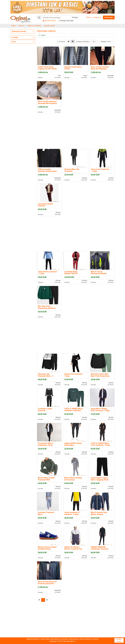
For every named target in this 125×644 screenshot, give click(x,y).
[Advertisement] (76, 131)
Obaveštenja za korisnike (59, 639)
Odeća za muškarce (34, 26)
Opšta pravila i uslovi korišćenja (80, 639)
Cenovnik (95, 639)
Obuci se (21, 26)
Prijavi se (89, 17)
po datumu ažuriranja (83, 42)
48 (94, 42)
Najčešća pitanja (32, 639)
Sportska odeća (49, 26)
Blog (48, 639)
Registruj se (98, 17)
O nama (42, 639)
